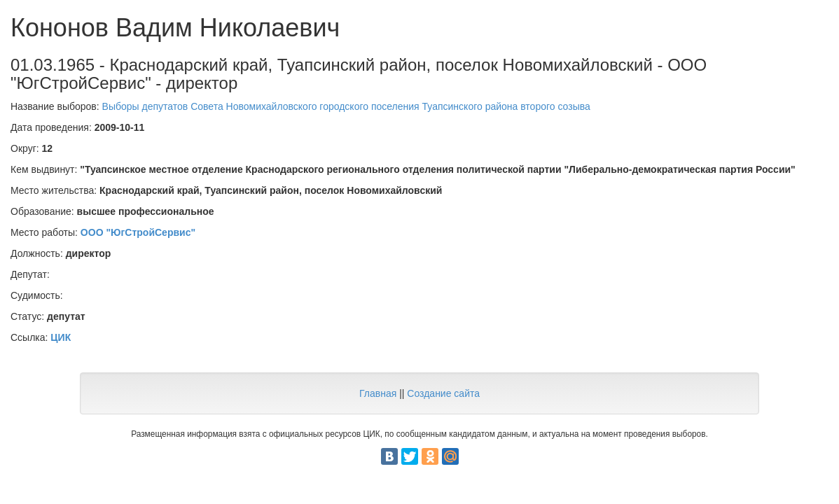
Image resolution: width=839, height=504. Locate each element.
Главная (378, 393)
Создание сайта (443, 393)
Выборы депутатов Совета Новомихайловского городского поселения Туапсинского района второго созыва (346, 106)
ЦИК (61, 337)
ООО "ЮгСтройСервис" (138, 232)
